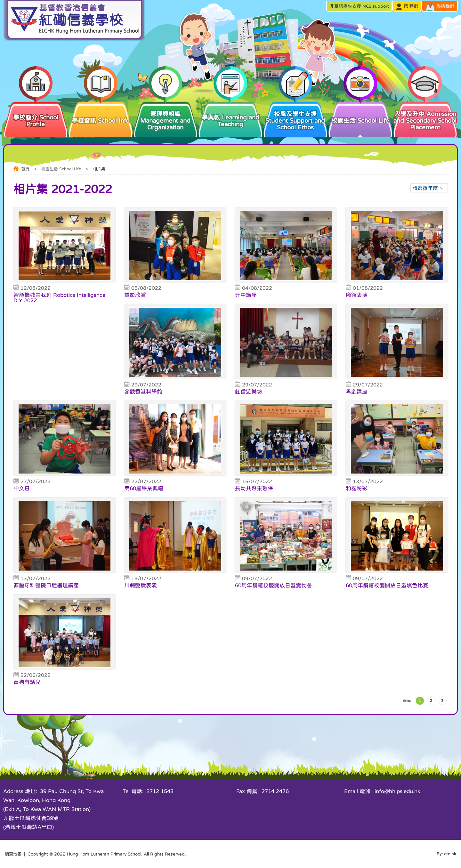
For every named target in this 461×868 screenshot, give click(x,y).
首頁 (25, 169)
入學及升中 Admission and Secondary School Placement (425, 115)
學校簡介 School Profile (36, 114)
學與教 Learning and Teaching (230, 114)
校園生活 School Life (360, 112)
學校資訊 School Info (101, 112)
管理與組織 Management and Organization (166, 115)
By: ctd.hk (446, 854)
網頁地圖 (14, 854)
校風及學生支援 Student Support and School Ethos (295, 115)
